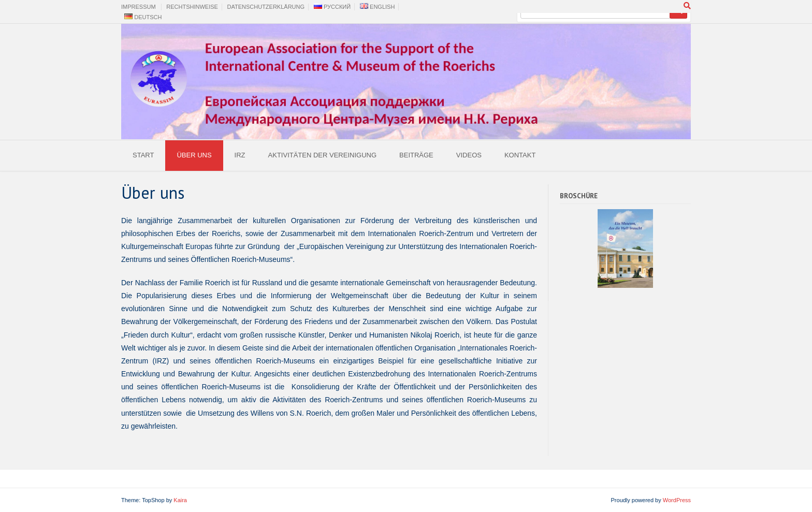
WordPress (677, 500)
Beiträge (416, 155)
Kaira (180, 500)
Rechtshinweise (192, 7)
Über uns (194, 155)
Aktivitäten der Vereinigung (322, 155)
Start (143, 155)
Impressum (139, 7)
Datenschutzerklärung (266, 7)
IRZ (240, 155)
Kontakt (520, 155)
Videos (469, 155)
